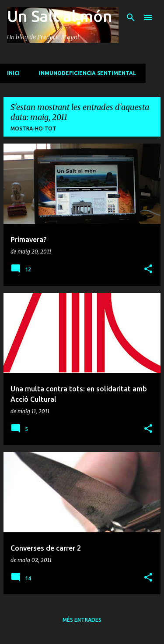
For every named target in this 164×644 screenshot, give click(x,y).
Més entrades (82, 620)
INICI (13, 73)
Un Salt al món (60, 16)
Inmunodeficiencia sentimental (87, 73)
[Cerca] (131, 17)
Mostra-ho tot (33, 128)
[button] (148, 269)
